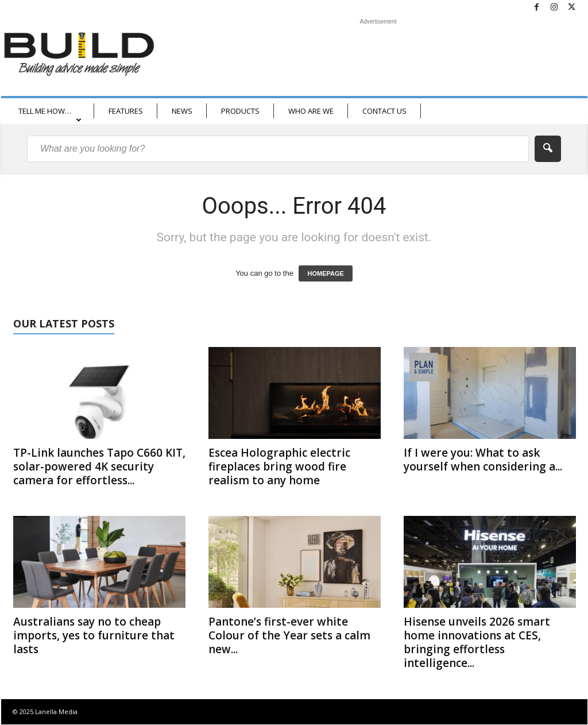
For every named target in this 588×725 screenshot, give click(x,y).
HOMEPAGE (325, 273)
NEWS (182, 111)
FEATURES (126, 111)
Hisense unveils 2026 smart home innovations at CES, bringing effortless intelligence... (477, 642)
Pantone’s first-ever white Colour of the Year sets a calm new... (289, 635)
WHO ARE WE (311, 111)
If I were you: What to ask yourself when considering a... (483, 460)
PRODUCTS (240, 111)
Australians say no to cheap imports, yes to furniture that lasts (94, 635)
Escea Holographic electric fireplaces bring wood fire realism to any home (279, 466)
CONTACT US (384, 111)
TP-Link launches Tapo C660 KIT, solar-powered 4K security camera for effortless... (99, 466)
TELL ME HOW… (50, 115)
